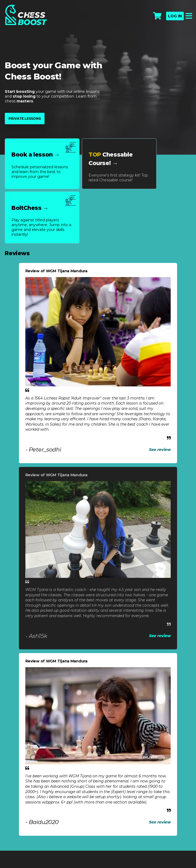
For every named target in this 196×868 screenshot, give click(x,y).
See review (160, 450)
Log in (175, 16)
